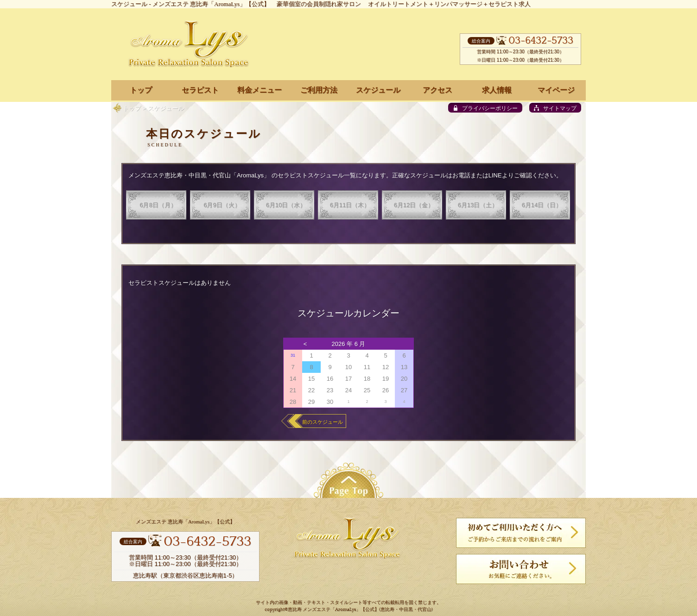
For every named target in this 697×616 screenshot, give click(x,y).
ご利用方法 (319, 90)
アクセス (437, 90)
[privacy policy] (485, 108)
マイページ (556, 90)
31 (293, 355)
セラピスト (200, 90)
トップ (132, 108)
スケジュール (378, 90)
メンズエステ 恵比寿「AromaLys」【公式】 (211, 4)
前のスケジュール (323, 422)
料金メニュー (260, 90)
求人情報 (497, 90)
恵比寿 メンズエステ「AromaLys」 (324, 610)
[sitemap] (555, 108)
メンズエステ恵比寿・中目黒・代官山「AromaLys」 (199, 175)
